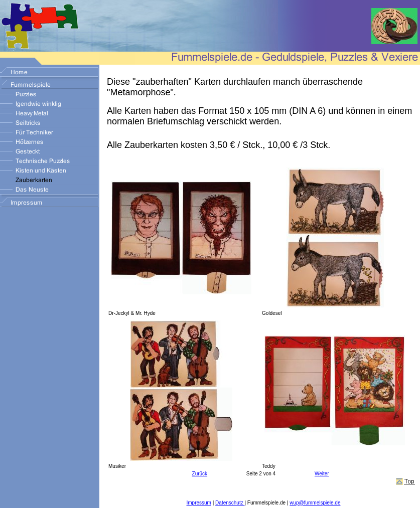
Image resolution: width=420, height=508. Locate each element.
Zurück (200, 474)
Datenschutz (230, 503)
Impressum (199, 503)
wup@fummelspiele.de (315, 503)
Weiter (322, 474)
